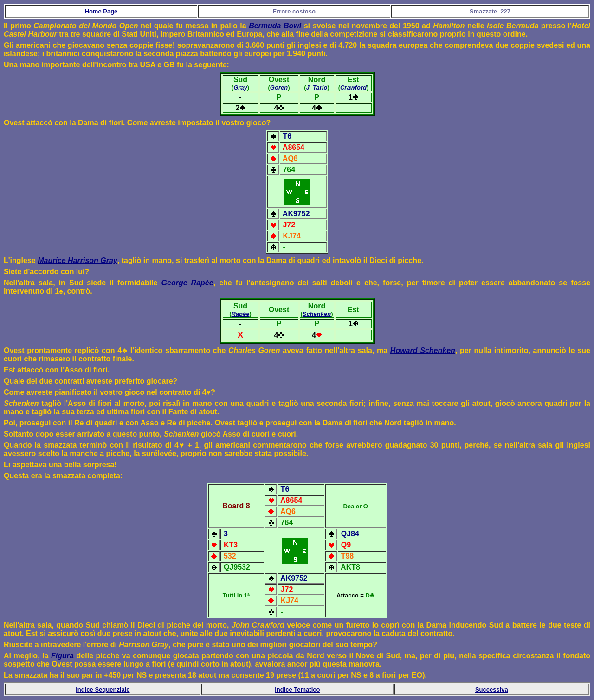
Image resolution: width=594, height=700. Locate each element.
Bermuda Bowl (275, 26)
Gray (240, 87)
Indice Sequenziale (103, 690)
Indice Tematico (297, 690)
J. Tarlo (317, 87)
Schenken (317, 314)
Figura (62, 656)
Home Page (101, 11)
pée (207, 283)
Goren (279, 87)
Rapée (240, 314)
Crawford (353, 87)
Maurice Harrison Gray (77, 260)
